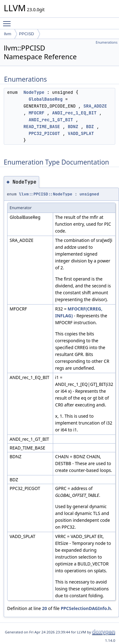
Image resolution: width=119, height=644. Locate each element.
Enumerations (107, 42)
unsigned (89, 194)
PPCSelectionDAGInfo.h (86, 608)
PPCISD (26, 34)
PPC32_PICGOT (44, 133)
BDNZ (73, 127)
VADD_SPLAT (81, 133)
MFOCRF (36, 113)
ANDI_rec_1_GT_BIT (51, 120)
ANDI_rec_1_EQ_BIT (74, 113)
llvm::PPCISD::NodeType (46, 194)
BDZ (90, 127)
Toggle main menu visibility (8, 21)
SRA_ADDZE (95, 106)
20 (44, 608)
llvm (8, 34)
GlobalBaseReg (46, 99)
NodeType (34, 92)
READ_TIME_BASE (42, 127)
